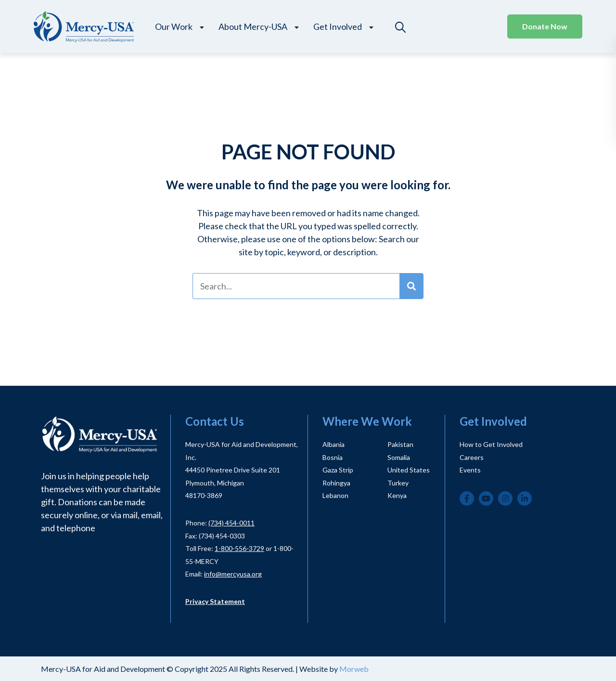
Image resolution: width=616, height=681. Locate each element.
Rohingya (336, 483)
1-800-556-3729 (239, 548)
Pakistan (400, 444)
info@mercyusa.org (233, 574)
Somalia (399, 457)
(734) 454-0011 (231, 523)
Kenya (397, 495)
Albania (334, 444)
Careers (472, 457)
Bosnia (333, 457)
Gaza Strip (338, 470)
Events (470, 470)
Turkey (398, 483)
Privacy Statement (215, 601)
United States (409, 470)
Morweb (354, 669)
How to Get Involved (491, 444)
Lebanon (335, 495)
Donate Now (545, 26)
